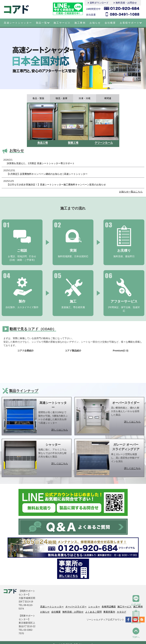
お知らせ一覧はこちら (131, 192)
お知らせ (95, 23)
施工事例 (80, 23)
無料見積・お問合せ (126, 3)
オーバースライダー (76, 607)
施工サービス (62, 23)
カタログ (121, 612)
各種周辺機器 (109, 607)
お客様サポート (131, 23)
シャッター (94, 607)
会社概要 (110, 23)
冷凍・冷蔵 (85, 98)
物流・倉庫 (61, 98)
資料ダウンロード (99, 3)
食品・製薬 (38, 98)
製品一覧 (43, 23)
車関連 (108, 98)
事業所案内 (109, 612)
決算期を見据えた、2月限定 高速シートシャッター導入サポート (41, 163)
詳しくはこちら (60, 430)
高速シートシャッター (18, 23)
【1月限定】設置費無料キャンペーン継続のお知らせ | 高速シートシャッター (47, 174)
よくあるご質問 (93, 612)
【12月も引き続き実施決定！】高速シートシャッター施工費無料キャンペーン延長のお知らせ (56, 185)
